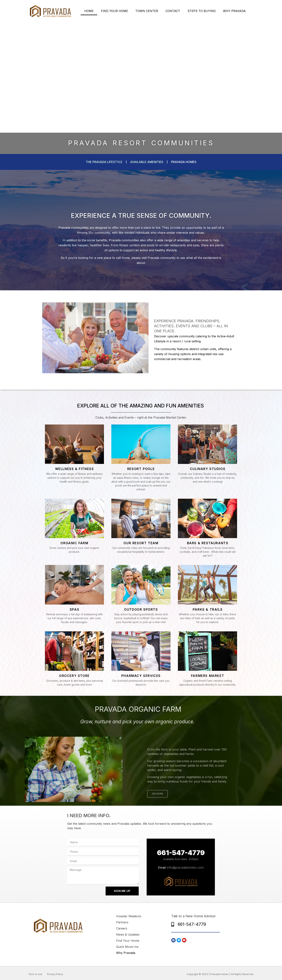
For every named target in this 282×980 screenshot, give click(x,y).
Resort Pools (141, 469)
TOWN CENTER (147, 11)
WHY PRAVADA (234, 11)
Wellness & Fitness (75, 469)
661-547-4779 (181, 853)
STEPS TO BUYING (202, 11)
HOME (89, 11)
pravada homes (184, 162)
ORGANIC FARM (74, 543)
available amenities (147, 162)
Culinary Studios (208, 469)
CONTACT (173, 11)
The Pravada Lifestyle (104, 162)
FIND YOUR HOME (114, 11)
